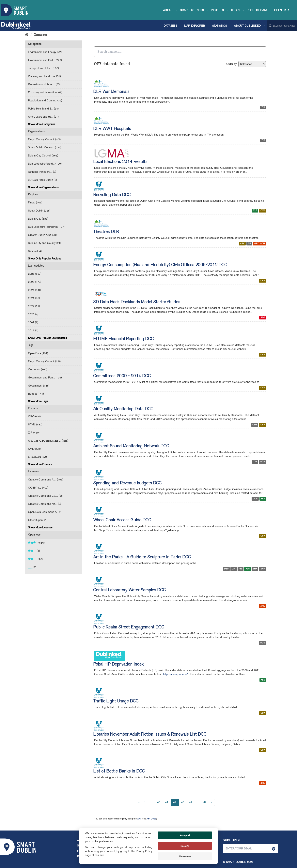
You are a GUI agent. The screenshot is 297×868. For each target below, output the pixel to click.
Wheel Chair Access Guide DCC (122, 520)
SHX (255, 569)
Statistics (219, 26)
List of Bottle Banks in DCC (119, 772)
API (139, 819)
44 (191, 802)
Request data (257, 10)
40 (159, 802)
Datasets (170, 26)
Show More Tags (38, 401)
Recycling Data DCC (112, 195)
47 (205, 802)
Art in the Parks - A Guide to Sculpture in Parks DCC (142, 557)
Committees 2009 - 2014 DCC (122, 376)
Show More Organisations (43, 187)
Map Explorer (195, 26)
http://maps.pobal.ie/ (175, 674)
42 (175, 802)
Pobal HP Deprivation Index (118, 665)
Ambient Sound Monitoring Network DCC (131, 446)
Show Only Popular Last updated (47, 338)
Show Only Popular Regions (45, 259)
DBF (226, 569)
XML (263, 606)
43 (183, 802)
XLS (255, 210)
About (168, 10)
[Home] (27, 35)
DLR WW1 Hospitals (112, 129)
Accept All (185, 835)
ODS (255, 425)
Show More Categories (42, 124)
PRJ (241, 569)
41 (167, 802)
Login (235, 10)
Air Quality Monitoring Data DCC (123, 409)
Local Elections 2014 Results (120, 162)
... (152, 802)
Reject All (185, 846)
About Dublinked (247, 26)
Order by (231, 64)
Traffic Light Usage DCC (116, 701)
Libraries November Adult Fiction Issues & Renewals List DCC (150, 735)
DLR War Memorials (111, 92)
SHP (263, 569)
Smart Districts (192, 10)
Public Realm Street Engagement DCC (129, 627)
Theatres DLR (106, 232)
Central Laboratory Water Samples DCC (129, 590)
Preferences (185, 856)
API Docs (151, 819)
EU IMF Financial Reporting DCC (123, 339)
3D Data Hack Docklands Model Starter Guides (137, 302)
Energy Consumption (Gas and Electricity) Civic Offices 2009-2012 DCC (160, 265)
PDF (263, 318)
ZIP (263, 107)
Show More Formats (40, 464)
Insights (217, 10)
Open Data (282, 10)
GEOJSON (260, 244)
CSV (263, 210)
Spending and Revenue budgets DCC (127, 483)
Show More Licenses (40, 528)
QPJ (234, 569)
